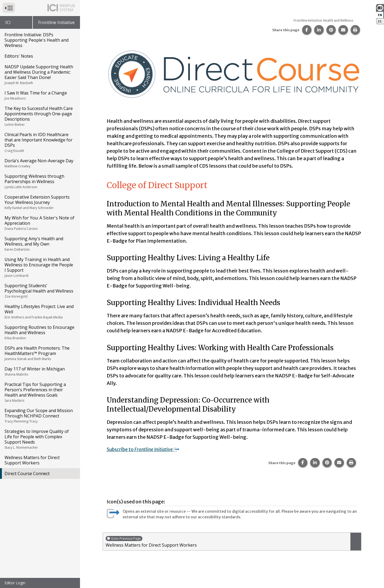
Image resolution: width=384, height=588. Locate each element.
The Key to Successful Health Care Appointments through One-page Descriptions (40, 116)
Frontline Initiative (56, 22)
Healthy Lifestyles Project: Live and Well (40, 311)
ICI (8, 22)
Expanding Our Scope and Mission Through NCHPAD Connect (40, 416)
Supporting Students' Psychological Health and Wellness (40, 291)
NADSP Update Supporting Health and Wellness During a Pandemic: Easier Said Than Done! (40, 74)
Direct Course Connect (27, 473)
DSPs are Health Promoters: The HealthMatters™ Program (40, 353)
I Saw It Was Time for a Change (40, 95)
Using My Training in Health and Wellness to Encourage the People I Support (40, 267)
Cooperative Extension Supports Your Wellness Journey (40, 202)
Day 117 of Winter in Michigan (40, 371)
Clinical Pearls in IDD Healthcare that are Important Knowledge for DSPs (40, 142)
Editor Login (15, 583)
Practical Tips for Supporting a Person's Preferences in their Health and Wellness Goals (40, 392)
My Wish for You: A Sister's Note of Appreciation (40, 223)
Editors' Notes (19, 56)
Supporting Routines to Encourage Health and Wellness (40, 332)
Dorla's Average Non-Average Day (40, 163)
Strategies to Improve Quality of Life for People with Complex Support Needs (40, 439)
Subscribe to (145, 449)
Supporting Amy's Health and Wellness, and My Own (40, 244)
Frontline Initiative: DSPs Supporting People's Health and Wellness (37, 40)
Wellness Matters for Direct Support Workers (32, 460)
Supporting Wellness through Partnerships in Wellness (40, 181)
